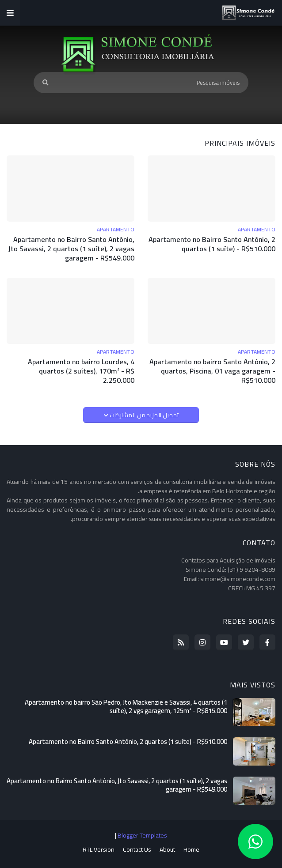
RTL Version (99, 850)
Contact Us (137, 850)
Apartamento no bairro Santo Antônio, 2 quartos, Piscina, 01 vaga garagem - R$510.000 (212, 371)
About (167, 850)
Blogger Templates (142, 835)
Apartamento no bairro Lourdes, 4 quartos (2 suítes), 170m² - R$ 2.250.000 (81, 371)
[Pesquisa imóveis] (141, 83)
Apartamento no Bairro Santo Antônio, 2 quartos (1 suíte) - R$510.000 (212, 244)
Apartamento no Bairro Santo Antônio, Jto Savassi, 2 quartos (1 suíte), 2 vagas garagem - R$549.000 (71, 249)
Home (191, 850)
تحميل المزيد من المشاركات (143, 415)
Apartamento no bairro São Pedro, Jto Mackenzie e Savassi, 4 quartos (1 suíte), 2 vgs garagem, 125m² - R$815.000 (126, 707)
